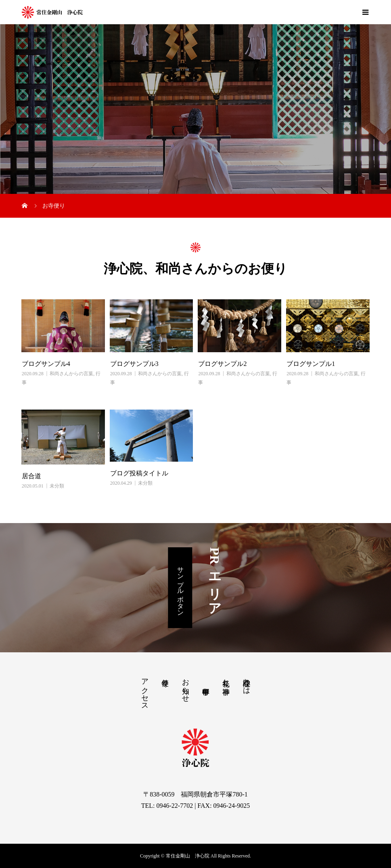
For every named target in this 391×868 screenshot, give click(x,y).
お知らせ (186, 686)
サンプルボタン (181, 588)
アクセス (145, 690)
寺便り (165, 678)
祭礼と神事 (226, 678)
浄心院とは (247, 682)
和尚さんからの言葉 (71, 374)
